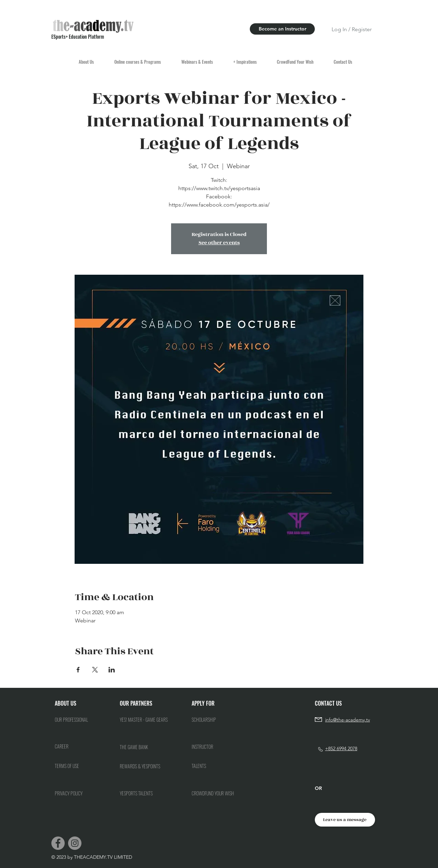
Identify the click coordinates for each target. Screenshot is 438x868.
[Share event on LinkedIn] (112, 670)
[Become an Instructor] (282, 29)
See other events (219, 243)
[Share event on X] (95, 670)
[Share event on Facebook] (78, 670)
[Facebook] (58, 843)
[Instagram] (75, 843)
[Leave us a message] (345, 820)
